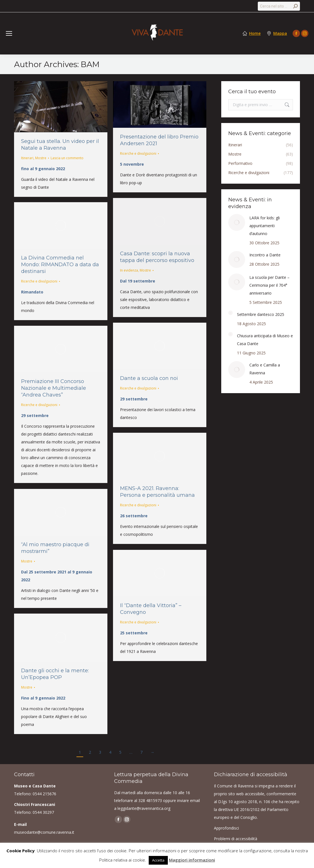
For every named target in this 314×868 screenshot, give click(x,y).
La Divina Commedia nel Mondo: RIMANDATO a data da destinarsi (60, 265)
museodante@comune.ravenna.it (44, 832)
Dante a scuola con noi (149, 378)
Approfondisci (226, 828)
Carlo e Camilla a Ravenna (265, 369)
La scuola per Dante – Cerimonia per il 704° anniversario (269, 285)
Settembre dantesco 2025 (261, 314)
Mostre (41, 158)
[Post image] (237, 222)
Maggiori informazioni (192, 860)
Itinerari (27, 158)
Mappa (280, 33)
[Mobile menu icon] (9, 33)
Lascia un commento (67, 158)
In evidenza (129, 270)
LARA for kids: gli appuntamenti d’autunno (265, 226)
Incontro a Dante (265, 255)
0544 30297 (43, 812)
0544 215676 (44, 794)
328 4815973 (150, 800)
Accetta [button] (158, 860)
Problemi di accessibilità (236, 839)
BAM (90, 64)
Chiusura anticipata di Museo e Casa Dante (265, 340)
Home (255, 33)
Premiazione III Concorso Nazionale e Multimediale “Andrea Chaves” (54, 388)
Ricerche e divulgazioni (138, 153)
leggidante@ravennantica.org (144, 808)
